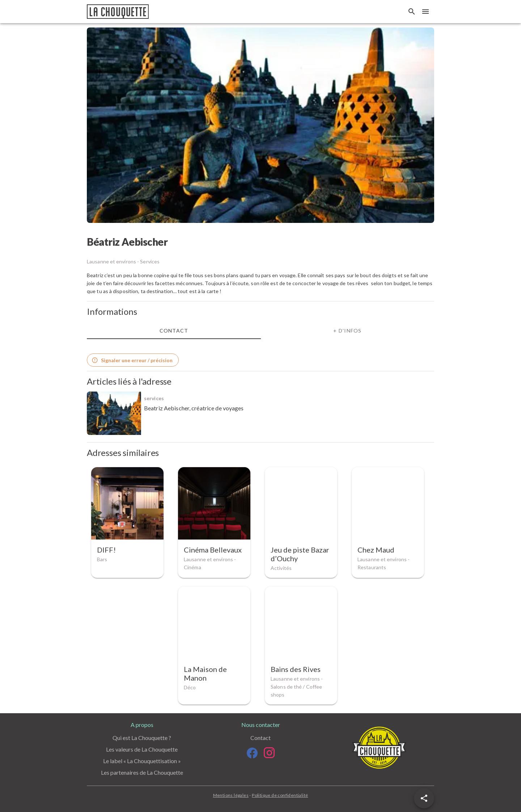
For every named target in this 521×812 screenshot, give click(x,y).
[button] (424, 798)
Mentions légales (231, 795)
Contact (260, 738)
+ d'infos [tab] (347, 331)
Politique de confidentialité (280, 795)
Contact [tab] (174, 331)
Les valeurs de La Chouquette (142, 749)
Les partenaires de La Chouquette (142, 772)
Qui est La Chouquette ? (142, 738)
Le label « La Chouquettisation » (142, 761)
